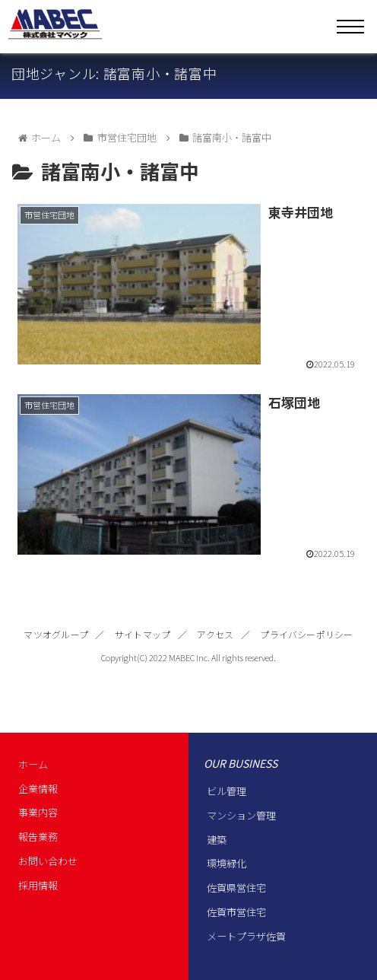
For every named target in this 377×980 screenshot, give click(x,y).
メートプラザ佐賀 (246, 936)
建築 (217, 840)
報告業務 (38, 837)
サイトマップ (143, 634)
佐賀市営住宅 (236, 912)
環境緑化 (227, 863)
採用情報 (38, 885)
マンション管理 (241, 815)
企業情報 (38, 789)
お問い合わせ (48, 861)
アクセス (215, 634)
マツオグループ (56, 634)
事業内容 (38, 812)
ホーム (33, 764)
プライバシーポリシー (306, 634)
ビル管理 (227, 791)
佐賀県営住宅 (236, 888)
